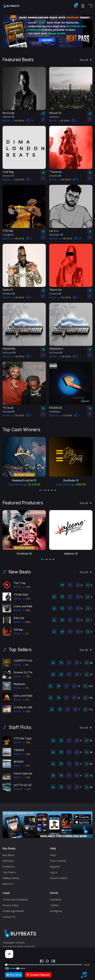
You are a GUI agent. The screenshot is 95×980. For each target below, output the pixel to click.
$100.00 (18, 789)
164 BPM (18, 121)
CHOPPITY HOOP (25, 661)
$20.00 (17, 665)
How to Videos (59, 878)
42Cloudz (9, 353)
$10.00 (17, 676)
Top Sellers (20, 650)
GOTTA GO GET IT (25, 785)
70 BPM (29, 688)
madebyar (55, 412)
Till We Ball (21, 595)
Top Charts (9, 872)
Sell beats (8, 861)
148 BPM (18, 238)
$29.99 (17, 742)
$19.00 (17, 688)
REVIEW (18, 762)
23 (78, 238)
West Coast (31, 622)
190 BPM (30, 599)
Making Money (11, 878)
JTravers (55, 176)
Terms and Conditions (15, 899)
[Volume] (18, 968)
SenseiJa (8, 412)
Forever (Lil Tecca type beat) (31, 672)
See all (86, 60)
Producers (9, 866)
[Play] (47, 961)
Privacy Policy (11, 905)
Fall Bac (18, 630)
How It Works (58, 861)
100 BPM (31, 789)
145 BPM (66, 238)
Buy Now (14, 975)
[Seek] (44, 965)
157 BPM (30, 766)
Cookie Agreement (13, 911)
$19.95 (17, 700)
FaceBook (56, 899)
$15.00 (17, 634)
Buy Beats (9, 855)
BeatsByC (56, 235)
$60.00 (17, 754)
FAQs (53, 855)
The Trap (20, 583)
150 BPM (18, 180)
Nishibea (9, 294)
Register (55, 866)
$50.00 (17, 599)
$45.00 (17, 777)
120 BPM (30, 711)
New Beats (20, 572)
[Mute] (7, 968)
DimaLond (8, 176)
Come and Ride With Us (28, 606)
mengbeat (8, 235)
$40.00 (17, 766)
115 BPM (66, 415)
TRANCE (19, 750)
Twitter (54, 905)
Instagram (56, 911)
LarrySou (54, 117)
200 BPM (30, 610)
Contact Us (9, 917)
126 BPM (64, 356)
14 (30, 120)
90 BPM (64, 121)
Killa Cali (19, 618)
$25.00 (17, 587)
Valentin (8, 117)
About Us (8, 884)
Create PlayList (38, 975)
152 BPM (64, 297)
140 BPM (18, 356)
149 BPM (64, 180)
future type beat (24, 773)
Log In (54, 872)
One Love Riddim (24, 696)
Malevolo (19, 684)
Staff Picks (20, 727)
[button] (41, 490)
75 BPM (29, 634)
